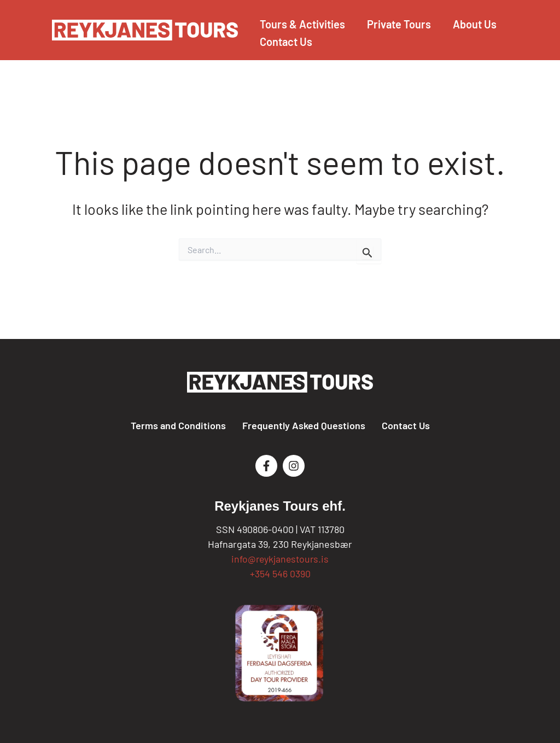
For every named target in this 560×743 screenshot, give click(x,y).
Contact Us (406, 425)
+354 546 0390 (280, 574)
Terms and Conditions (178, 425)
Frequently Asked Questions (304, 425)
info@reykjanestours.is (280, 559)
